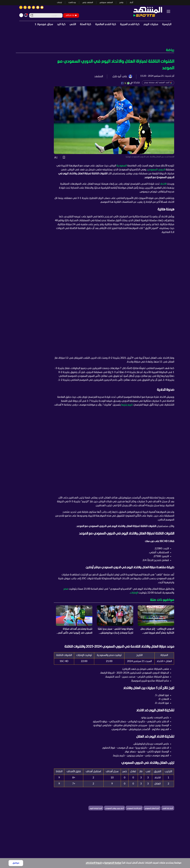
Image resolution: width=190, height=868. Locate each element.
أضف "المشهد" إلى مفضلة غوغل (158, 83)
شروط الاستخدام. (94, 863)
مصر (66, 589)
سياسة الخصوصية (113, 863)
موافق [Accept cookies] (16, 863)
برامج (121, 3)
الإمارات (134, 593)
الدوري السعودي (156, 170)
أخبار (131, 3)
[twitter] (125, 83)
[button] (95, 50)
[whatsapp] (128, 83)
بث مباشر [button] (71, 15)
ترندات (59, 3)
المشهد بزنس (88, 3)
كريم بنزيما (127, 405)
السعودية (122, 166)
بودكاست (72, 3)
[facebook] (122, 83)
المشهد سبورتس (106, 3)
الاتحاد (163, 184)
